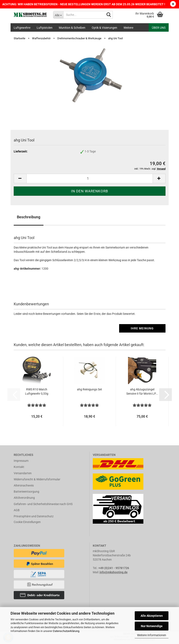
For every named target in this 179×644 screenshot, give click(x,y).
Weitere (128, 28)
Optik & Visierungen (104, 28)
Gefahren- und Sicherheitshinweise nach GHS (43, 504)
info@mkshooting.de (114, 572)
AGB (17, 510)
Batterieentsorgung (26, 492)
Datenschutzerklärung (66, 631)
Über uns (159, 28)
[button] (20, 179)
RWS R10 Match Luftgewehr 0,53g (37, 391)
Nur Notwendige (152, 626)
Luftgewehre (22, 28)
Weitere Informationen (152, 635)
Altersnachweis (24, 485)
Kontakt (19, 467)
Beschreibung (29, 217)
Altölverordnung (24, 498)
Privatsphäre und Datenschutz (34, 516)
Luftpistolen (45, 28)
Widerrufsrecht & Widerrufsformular (37, 479)
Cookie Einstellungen (27, 522)
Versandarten (23, 473)
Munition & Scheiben (72, 28)
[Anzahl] (90, 179)
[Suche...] (58, 15)
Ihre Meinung (142, 328)
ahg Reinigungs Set (89, 389)
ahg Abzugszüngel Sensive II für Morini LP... (142, 391)
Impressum (21, 461)
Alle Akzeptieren (152, 616)
